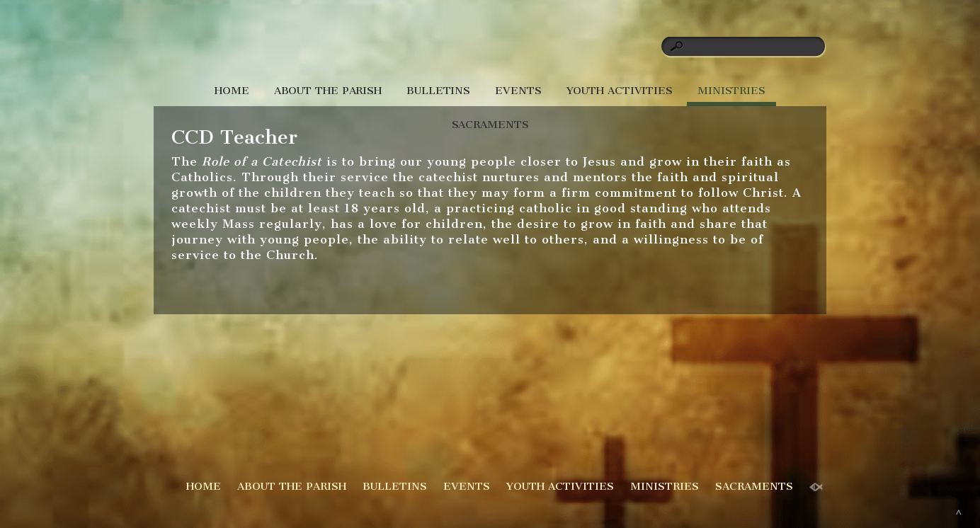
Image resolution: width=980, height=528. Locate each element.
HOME (232, 91)
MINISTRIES (731, 91)
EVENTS (518, 91)
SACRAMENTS (490, 125)
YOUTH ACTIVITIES (620, 91)
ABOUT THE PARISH (328, 91)
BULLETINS (438, 91)
